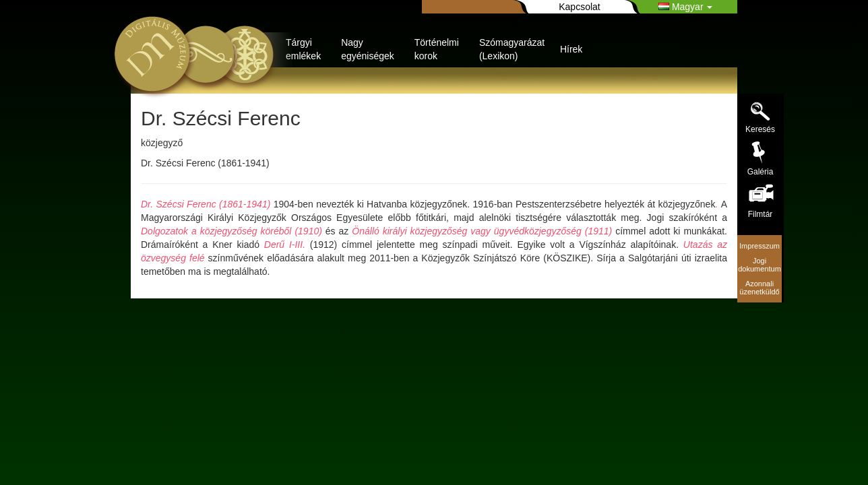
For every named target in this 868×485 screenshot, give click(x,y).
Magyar (685, 7)
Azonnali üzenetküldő (759, 288)
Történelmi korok (437, 49)
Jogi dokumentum (759, 265)
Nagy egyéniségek (368, 49)
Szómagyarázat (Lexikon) (512, 49)
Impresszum (759, 246)
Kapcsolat (579, 7)
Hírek (571, 49)
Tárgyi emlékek (303, 49)
